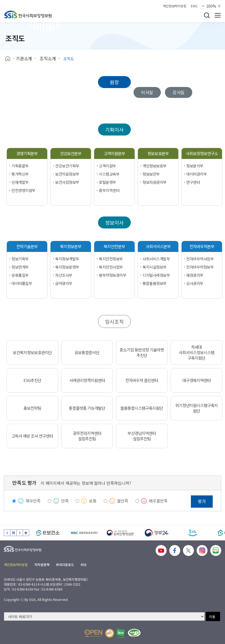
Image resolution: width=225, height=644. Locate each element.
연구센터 (193, 182)
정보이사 (114, 222)
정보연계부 (20, 267)
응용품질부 (20, 275)
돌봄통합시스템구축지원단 (142, 408)
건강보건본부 (71, 153)
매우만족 (33, 501)
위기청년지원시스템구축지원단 (197, 408)
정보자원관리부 (155, 182)
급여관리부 (64, 283)
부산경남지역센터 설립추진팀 (142, 436)
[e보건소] (48, 533)
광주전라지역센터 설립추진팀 (87, 436)
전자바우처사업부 (200, 259)
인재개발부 (20, 182)
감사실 (179, 92)
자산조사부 (64, 275)
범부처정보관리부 (113, 275)
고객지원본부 (114, 153)
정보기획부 (20, 259)
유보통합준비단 (87, 353)
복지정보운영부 (67, 267)
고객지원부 (107, 166)
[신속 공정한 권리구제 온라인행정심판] (120, 533)
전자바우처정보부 (200, 267)
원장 (114, 82)
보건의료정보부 (67, 174)
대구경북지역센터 (197, 380)
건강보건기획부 (67, 166)
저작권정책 (42, 565)
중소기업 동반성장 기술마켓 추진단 (142, 353)
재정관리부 (195, 275)
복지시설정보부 (155, 267)
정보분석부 (195, 166)
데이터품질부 (22, 283)
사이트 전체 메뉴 (218, 15)
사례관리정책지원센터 (87, 380)
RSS (84, 565)
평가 (202, 501)
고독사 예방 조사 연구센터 (32, 436)
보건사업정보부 (67, 182)
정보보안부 (151, 174)
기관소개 (24, 58)
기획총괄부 (20, 166)
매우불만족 (158, 501)
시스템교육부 (109, 174)
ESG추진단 (32, 380)
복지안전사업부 (111, 267)
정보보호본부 (158, 153)
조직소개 (48, 58)
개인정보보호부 (155, 166)
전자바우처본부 (202, 246)
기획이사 (114, 130)
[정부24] (157, 533)
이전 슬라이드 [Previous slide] (7, 533)
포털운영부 (107, 182)
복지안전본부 (114, 246)
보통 (93, 501)
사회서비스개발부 (156, 259)
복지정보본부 (71, 246)
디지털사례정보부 (156, 275)
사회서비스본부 (158, 246)
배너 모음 (26, 533)
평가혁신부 (20, 174)
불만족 (123, 501)
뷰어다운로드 (65, 565)
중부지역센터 (109, 190)
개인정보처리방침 (175, 6)
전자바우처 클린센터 (142, 380)
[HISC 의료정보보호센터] (84, 533)
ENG (194, 6)
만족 (65, 501)
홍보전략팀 (32, 408)
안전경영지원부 (23, 190)
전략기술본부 (27, 246)
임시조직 (114, 321)
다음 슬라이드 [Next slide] (20, 533)
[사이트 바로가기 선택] (104, 616)
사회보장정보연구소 (202, 153)
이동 (212, 617)
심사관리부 (195, 283)
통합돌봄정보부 (155, 283)
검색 (207, 15)
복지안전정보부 (111, 259)
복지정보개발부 (67, 259)
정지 (13, 533)
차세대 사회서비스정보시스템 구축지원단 (197, 353)
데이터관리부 (196, 174)
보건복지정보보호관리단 (32, 353)
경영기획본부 (27, 153)
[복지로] (193, 533)
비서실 (147, 92)
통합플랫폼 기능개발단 (87, 408)
